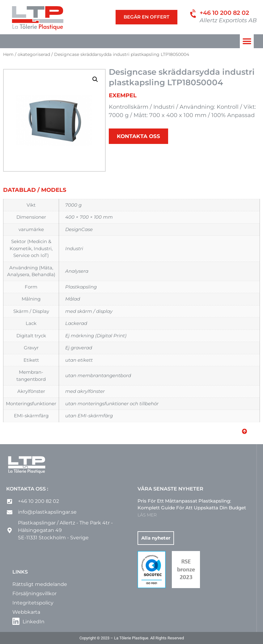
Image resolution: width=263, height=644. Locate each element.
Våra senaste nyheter (170, 489)
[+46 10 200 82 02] (194, 14)
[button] (247, 41)
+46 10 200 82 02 (224, 13)
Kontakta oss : (27, 489)
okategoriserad (34, 54)
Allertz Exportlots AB (228, 20)
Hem (8, 54)
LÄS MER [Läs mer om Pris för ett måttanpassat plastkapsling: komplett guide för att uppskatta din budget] (147, 515)
